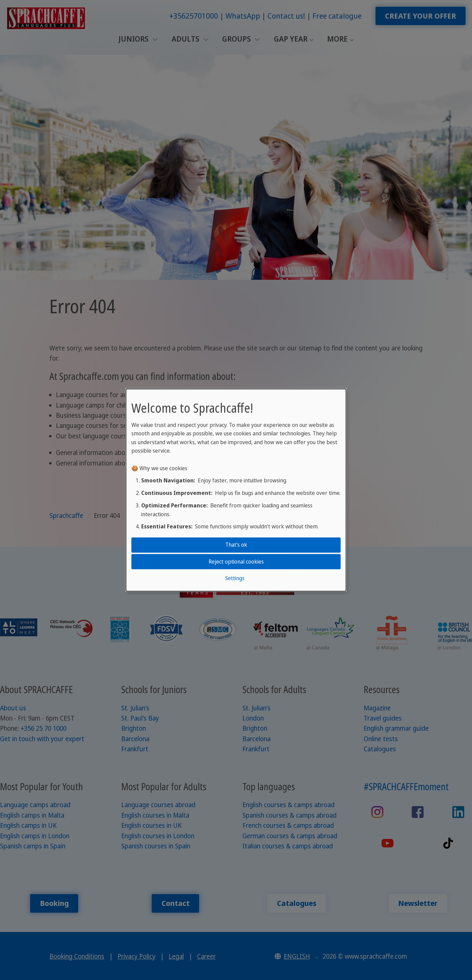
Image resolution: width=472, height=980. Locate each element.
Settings (235, 578)
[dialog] (236, 490)
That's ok (236, 545)
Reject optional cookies (236, 561)
